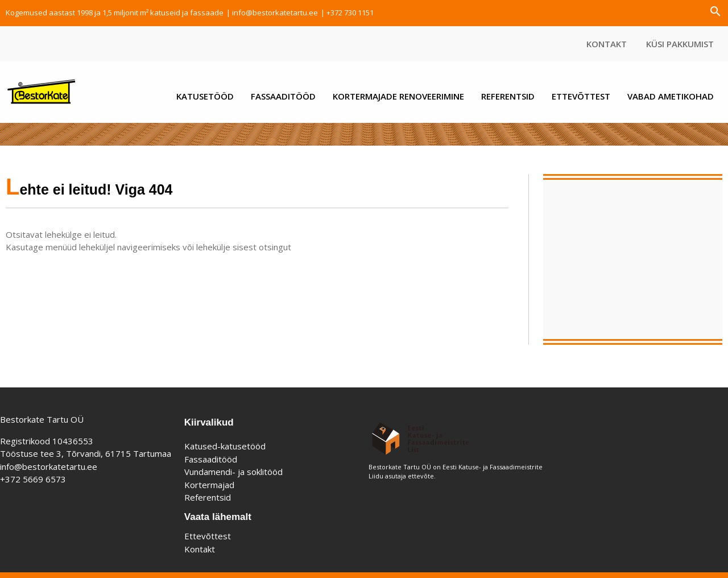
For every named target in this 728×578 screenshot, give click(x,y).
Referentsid (508, 96)
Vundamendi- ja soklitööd (233, 472)
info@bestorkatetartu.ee (275, 13)
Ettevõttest (581, 96)
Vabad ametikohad (671, 96)
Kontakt (607, 44)
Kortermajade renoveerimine (398, 96)
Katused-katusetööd (225, 446)
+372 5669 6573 (33, 479)
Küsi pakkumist (680, 44)
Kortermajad (209, 485)
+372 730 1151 (350, 13)
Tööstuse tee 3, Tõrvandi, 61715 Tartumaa (86, 453)
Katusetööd (205, 96)
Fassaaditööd (283, 96)
